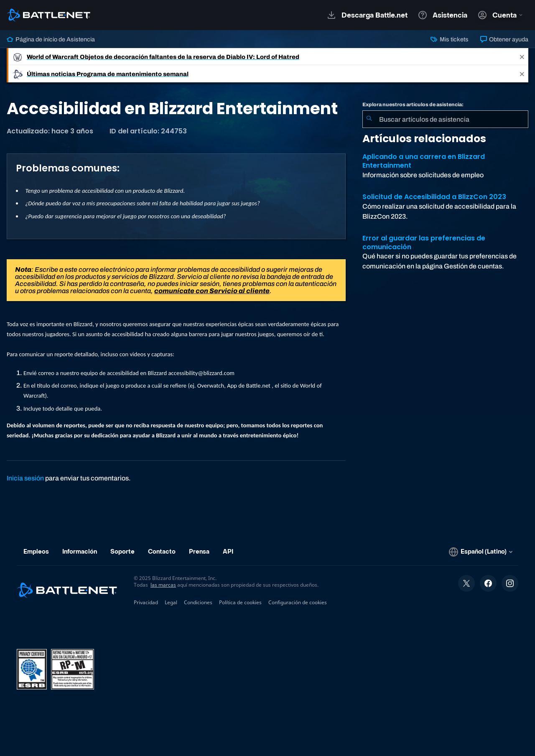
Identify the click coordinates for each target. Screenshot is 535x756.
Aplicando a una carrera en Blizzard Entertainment (424, 161)
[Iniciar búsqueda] (369, 119)
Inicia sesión (25, 478)
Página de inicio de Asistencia (51, 39)
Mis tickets (449, 39)
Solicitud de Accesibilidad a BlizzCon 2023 (434, 197)
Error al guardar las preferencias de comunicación (424, 243)
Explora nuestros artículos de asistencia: (413, 105)
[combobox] (445, 119)
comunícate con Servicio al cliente (212, 291)
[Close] (522, 57)
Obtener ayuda (504, 39)
